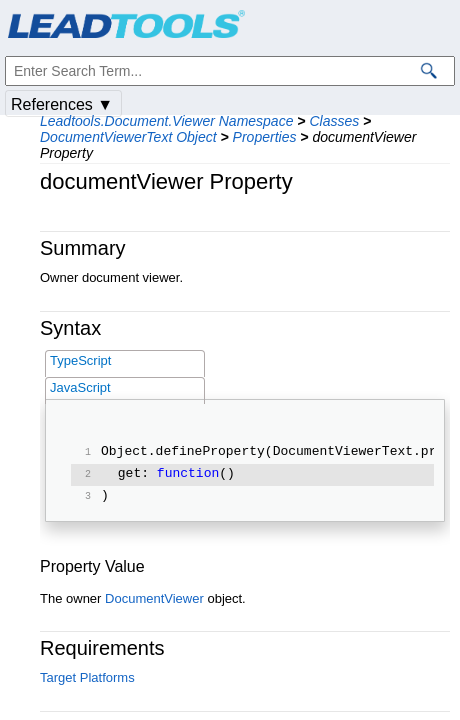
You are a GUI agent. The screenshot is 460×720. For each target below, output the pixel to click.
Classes (334, 121)
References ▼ (62, 104)
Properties (265, 137)
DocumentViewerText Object (128, 137)
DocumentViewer (154, 598)
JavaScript (80, 387)
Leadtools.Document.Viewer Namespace (166, 121)
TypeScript (80, 360)
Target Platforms (87, 677)
